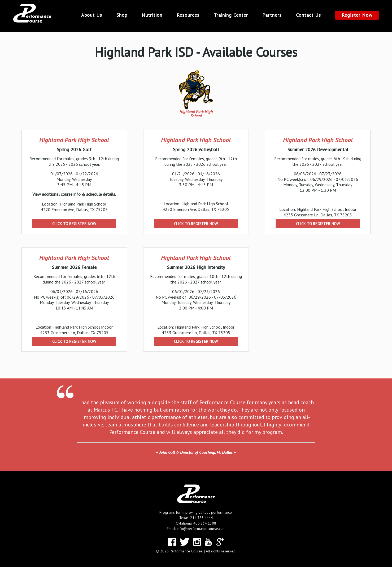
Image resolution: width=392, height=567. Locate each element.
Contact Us (308, 15)
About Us (92, 15)
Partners (272, 15)
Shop (122, 15)
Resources (188, 15)
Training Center (231, 15)
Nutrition (152, 15)
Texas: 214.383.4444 (196, 518)
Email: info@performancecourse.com (196, 529)
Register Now (357, 15)
